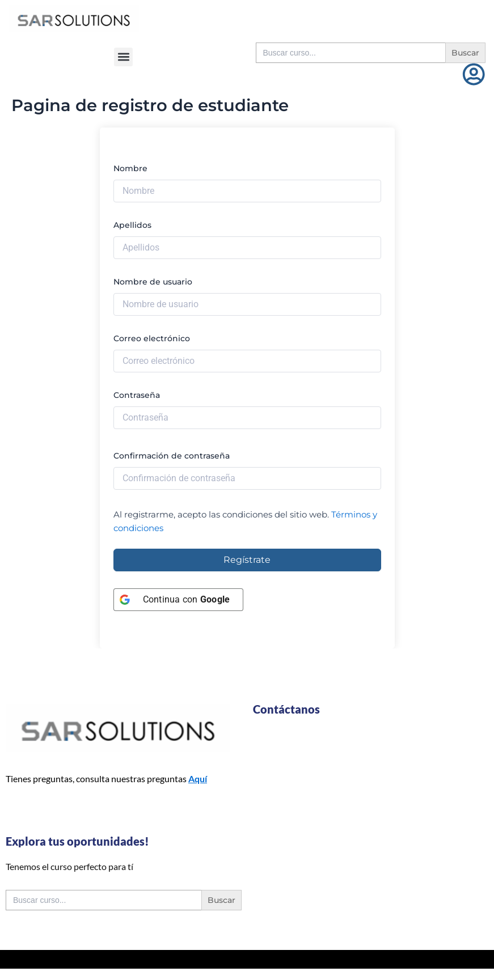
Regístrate (247, 560)
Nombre (130, 168)
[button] (123, 57)
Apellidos (132, 225)
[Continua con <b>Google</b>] (179, 600)
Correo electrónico (152, 338)
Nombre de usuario (153, 282)
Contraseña (137, 395)
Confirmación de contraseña (172, 456)
